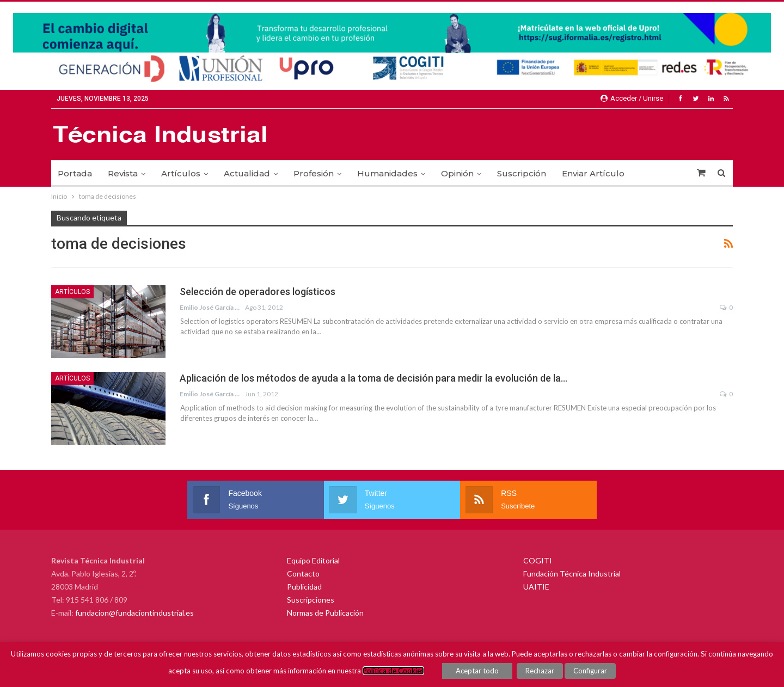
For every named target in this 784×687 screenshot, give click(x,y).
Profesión (314, 173)
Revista (123, 173)
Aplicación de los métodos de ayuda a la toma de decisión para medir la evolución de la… (373, 378)
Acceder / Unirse (632, 98)
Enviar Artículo (593, 173)
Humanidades (387, 173)
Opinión (457, 173)
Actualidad (247, 173)
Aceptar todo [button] (477, 671)
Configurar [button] (590, 671)
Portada (75, 173)
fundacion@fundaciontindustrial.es (134, 613)
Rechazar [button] (540, 671)
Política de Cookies (393, 671)
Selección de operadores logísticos (258, 292)
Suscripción (522, 173)
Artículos (181, 173)
